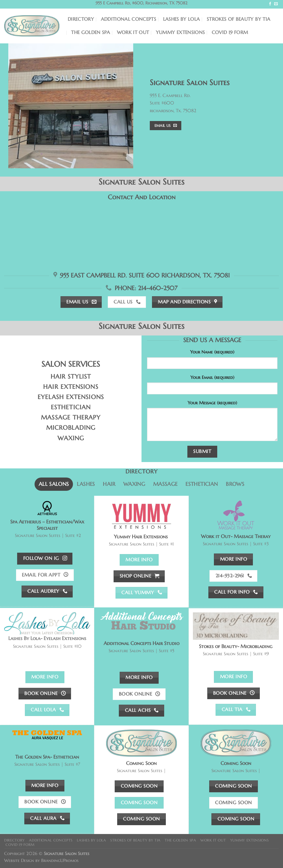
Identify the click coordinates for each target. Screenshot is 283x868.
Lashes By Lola (182, 19)
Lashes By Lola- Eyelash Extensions (47, 638)
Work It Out (133, 32)
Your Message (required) (212, 403)
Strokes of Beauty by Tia (239, 19)
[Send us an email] (276, 4)
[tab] (54, 484)
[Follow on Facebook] (270, 4)
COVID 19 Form (230, 32)
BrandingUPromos (60, 860)
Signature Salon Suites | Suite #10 (47, 646)
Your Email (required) (212, 377)
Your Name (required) (212, 352)
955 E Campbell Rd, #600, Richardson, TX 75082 (141, 3)
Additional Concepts (129, 19)
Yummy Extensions (180, 32)
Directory (81, 19)
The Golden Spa (91, 32)
